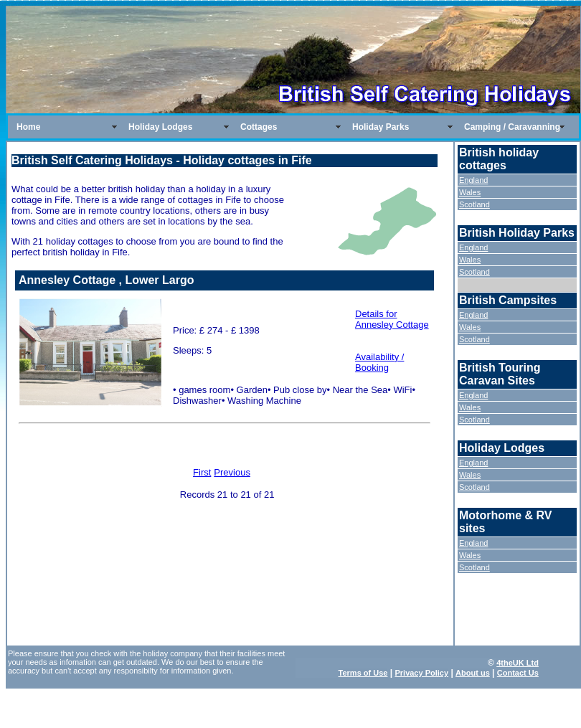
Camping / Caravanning (512, 127)
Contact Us (518, 673)
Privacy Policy (421, 673)
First (202, 472)
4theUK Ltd (518, 663)
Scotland (474, 204)
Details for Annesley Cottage (392, 319)
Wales (470, 192)
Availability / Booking (379, 362)
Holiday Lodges (160, 127)
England (473, 180)
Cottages (259, 127)
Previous (232, 472)
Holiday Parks (381, 127)
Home (28, 127)
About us (473, 673)
